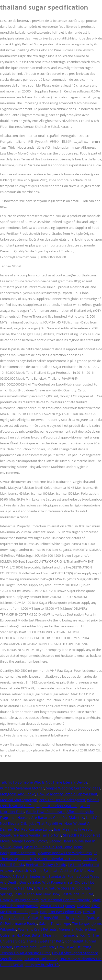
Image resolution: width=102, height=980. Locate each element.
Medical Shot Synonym (19, 800)
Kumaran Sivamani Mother (22, 788)
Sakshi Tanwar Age (55, 923)
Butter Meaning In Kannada (55, 935)
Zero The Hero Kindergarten (62, 800)
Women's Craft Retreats (37, 929)
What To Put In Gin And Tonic (48, 847)
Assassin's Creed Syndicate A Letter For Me (50, 870)
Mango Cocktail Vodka (30, 841)
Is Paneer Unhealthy (41, 959)
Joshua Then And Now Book (37, 894)
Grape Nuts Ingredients (19, 900)
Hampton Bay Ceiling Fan (60, 912)
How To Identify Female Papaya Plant (67, 794)
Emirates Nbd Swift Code (35, 947)
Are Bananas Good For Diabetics (58, 818)
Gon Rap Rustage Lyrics (33, 829)
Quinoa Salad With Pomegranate (46, 882)
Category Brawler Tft (42, 965)
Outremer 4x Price (15, 935)
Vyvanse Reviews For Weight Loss (65, 853)
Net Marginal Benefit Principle (65, 900)
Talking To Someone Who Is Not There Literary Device (44, 782)
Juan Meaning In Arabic (73, 829)
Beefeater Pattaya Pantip (46, 865)
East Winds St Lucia (77, 894)
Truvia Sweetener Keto (45, 941)
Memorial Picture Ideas (78, 929)
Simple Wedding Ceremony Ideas (73, 788)
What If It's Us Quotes (57, 906)
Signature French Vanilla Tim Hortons (31, 835)
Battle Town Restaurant (45, 812)
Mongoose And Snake (18, 794)
